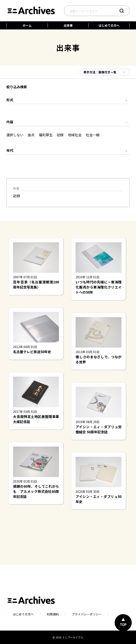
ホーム (27, 25)
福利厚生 (46, 135)
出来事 (68, 25)
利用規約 (53, 614)
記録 (60, 135)
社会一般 (93, 135)
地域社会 (75, 135)
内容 (10, 122)
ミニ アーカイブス (73, 637)
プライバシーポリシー (87, 614)
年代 (10, 150)
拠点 (31, 135)
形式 (10, 100)
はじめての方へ (109, 25)
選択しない (15, 135)
